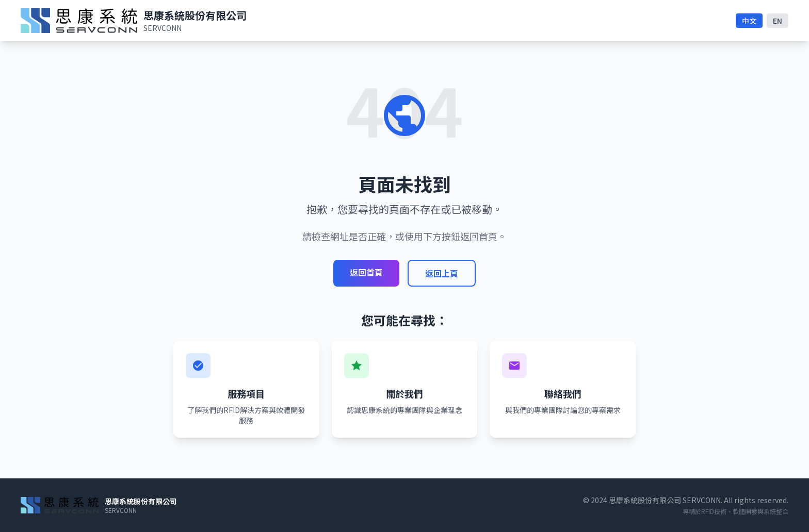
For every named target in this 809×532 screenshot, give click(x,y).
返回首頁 (366, 272)
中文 (749, 21)
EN (778, 21)
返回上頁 (442, 273)
